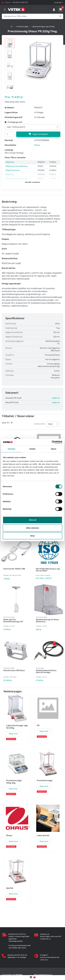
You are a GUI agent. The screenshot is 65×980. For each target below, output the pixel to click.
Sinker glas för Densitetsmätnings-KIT (13, 620)
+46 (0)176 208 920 (20, 2)
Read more (13, 733)
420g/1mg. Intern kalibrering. (17, 179)
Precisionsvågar (22, 27)
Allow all (33, 520)
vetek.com (44, 959)
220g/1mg (10, 162)
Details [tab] (32, 449)
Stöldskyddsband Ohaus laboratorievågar (46, 671)
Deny (33, 536)
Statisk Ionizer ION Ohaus (14, 670)
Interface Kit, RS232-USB (14, 568)
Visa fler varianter (33, 182)
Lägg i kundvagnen (38, 134)
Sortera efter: (40, 424)
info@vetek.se (45, 938)
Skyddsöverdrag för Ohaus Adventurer (47, 620)
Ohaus (37, 145)
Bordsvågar (40, 667)
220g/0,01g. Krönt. (13, 170)
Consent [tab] (11, 449)
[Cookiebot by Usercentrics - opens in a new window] (52, 442)
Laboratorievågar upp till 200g (43, 27)
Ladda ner (56, 398)
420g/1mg (10, 174)
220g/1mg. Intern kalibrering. (17, 166)
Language (58, 2)
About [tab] (53, 449)
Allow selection (32, 528)
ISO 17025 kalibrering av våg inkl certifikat (48, 569)
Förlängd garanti (13, 122)
